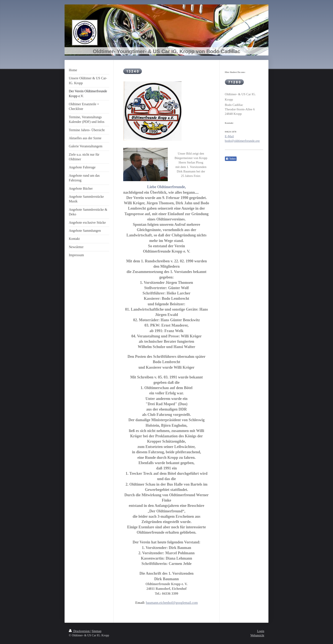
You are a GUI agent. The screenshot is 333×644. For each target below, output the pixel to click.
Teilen (231, 159)
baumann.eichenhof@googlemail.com (172, 603)
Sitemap (97, 631)
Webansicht (257, 635)
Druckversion (80, 631)
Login (261, 631)
